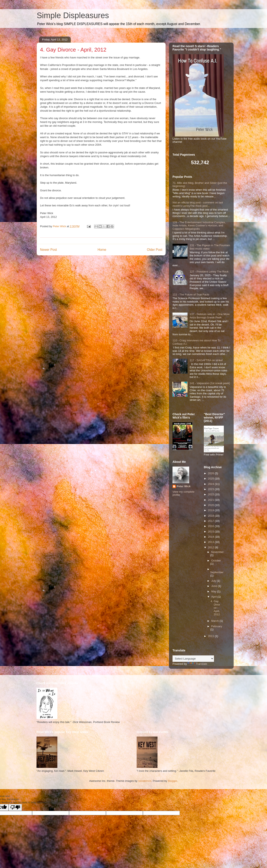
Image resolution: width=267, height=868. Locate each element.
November (218, 552)
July (214, 581)
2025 (211, 479)
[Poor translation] (15, 807)
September (217, 572)
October (216, 561)
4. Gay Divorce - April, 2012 (215, 608)
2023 (211, 489)
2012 (211, 547)
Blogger (173, 781)
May (214, 591)
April (214, 597)
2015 (211, 532)
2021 (211, 500)
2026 (211, 473)
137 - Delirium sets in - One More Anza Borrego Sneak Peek (210, 316)
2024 (211, 484)
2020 (211, 505)
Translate (197, 664)
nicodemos (145, 781)
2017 (211, 521)
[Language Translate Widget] (193, 659)
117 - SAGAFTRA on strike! (206, 360)
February (217, 626)
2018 (211, 516)
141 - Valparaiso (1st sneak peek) (210, 383)
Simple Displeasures (73, 15)
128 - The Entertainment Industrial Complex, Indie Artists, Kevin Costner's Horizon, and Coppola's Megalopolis (199, 226)
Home (102, 250)
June (215, 586)
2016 (211, 526)
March (215, 621)
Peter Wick (184, 486)
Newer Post (48, 250)
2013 (211, 542)
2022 (211, 494)
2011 (211, 636)
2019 (211, 510)
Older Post (155, 250)
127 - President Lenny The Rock (209, 272)
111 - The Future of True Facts (191, 295)
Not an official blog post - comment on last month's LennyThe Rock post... (198, 204)
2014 (211, 537)
